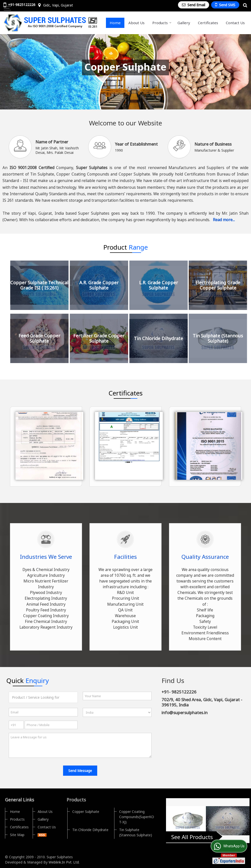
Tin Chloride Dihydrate (158, 338)
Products (162, 23)
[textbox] (43, 697)
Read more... (224, 220)
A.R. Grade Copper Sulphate (99, 285)
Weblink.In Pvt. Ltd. (64, 862)
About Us (136, 23)
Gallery (184, 23)
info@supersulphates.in (185, 713)
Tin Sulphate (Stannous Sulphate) (218, 338)
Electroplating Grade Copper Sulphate (218, 285)
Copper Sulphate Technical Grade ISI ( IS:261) (39, 285)
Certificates (208, 23)
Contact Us (235, 23)
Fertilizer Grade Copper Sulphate (99, 338)
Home (115, 23)
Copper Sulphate (86, 812)
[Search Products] (244, 5)
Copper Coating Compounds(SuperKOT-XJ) (137, 817)
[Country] (117, 712)
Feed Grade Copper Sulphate (39, 338)
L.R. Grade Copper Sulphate (159, 285)
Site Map (17, 835)
